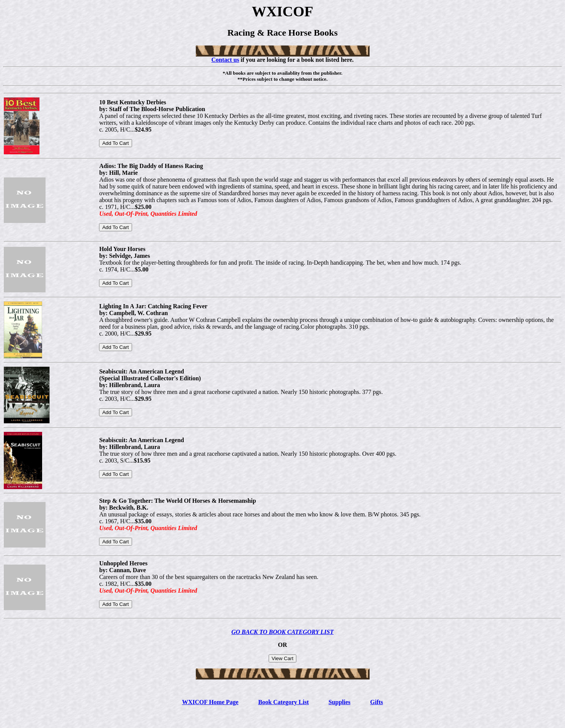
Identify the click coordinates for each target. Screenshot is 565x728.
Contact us (225, 60)
